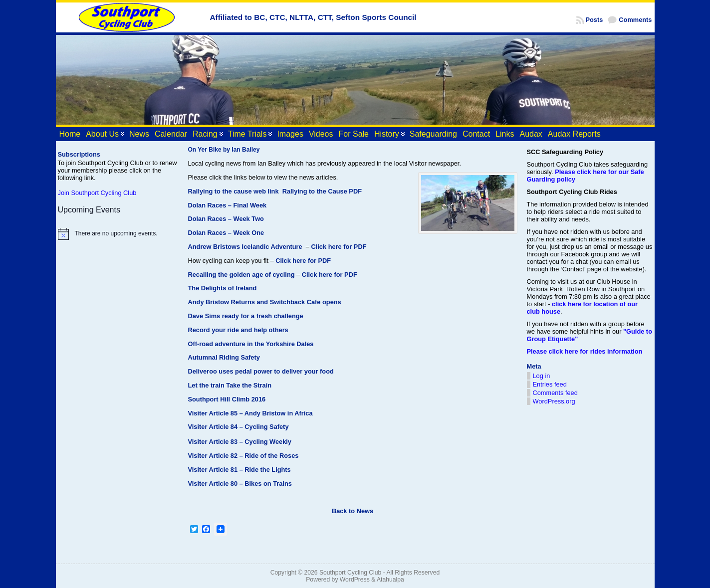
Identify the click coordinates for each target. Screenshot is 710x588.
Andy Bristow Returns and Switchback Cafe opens (265, 302)
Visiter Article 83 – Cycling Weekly (240, 442)
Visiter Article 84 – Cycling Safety (238, 427)
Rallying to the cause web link (234, 191)
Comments (635, 20)
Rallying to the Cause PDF (322, 191)
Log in (542, 376)
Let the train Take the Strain (230, 385)
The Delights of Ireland (223, 288)
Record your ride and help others (238, 330)
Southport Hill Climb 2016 (227, 399)
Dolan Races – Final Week (228, 205)
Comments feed (555, 393)
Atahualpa (390, 580)
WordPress (355, 580)
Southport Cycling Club (350, 573)
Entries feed (550, 384)
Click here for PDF (339, 247)
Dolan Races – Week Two (226, 219)
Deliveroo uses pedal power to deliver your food (261, 371)
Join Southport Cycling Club (97, 193)
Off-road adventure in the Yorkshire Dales (251, 344)
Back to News (353, 511)
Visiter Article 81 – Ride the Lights (239, 470)
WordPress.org (554, 401)
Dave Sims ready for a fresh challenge (246, 316)
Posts (594, 20)
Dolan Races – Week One (226, 233)
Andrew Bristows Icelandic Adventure (245, 247)
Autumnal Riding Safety (224, 357)
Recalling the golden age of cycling (241, 275)
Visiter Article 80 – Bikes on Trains (240, 484)
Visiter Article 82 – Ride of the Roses (243, 456)
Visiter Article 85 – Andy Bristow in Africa (250, 413)
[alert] (118, 234)
